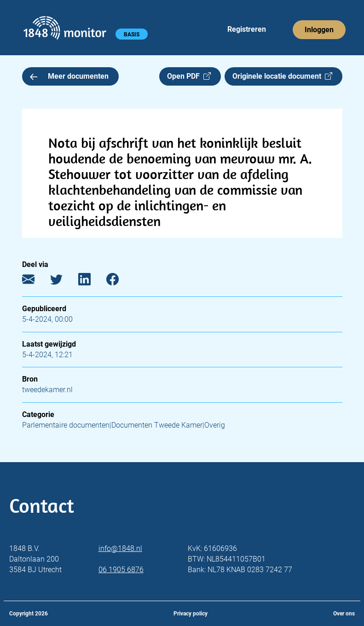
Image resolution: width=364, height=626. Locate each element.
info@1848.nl (120, 548)
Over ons (344, 614)
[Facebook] (119, 281)
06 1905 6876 (121, 570)
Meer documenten (69, 76)
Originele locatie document (282, 76)
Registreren (247, 29)
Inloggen (319, 30)
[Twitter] (63, 281)
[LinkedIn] (91, 281)
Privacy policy (191, 614)
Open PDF (189, 76)
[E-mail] (35, 281)
